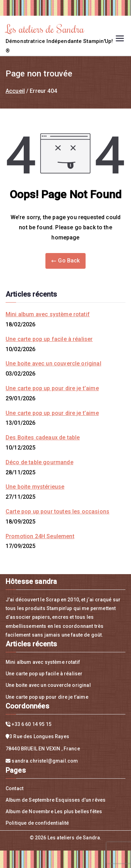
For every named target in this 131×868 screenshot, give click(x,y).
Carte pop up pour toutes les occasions (57, 511)
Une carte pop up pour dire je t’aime (52, 388)
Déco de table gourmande (39, 462)
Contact (14, 788)
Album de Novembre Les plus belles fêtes (54, 811)
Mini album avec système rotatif (48, 314)
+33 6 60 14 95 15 (31, 724)
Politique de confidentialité (37, 823)
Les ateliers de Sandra (45, 29)
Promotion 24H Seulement (40, 536)
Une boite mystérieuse (35, 487)
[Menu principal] (120, 38)
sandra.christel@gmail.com (45, 761)
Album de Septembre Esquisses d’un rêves (56, 800)
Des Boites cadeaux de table (43, 437)
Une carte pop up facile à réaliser (49, 339)
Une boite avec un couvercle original (53, 363)
